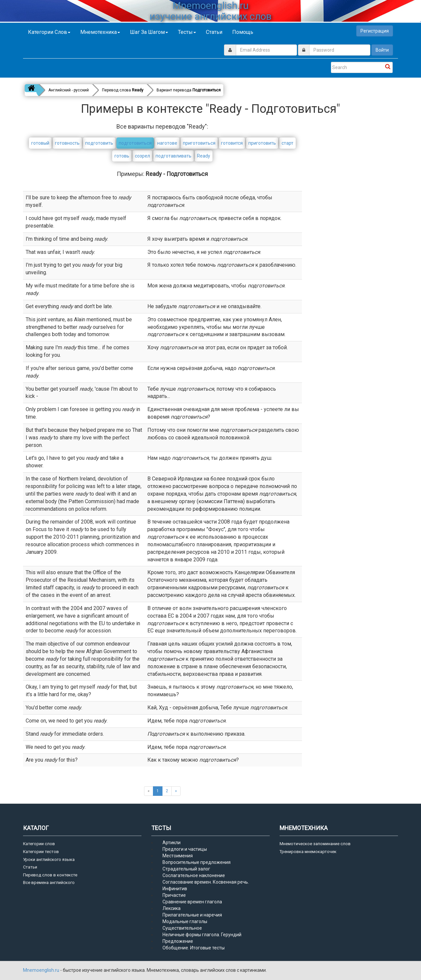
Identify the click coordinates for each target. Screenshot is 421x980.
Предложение (178, 941)
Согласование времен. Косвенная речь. (206, 882)
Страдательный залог (186, 869)
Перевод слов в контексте (50, 875)
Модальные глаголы (185, 921)
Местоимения (178, 856)
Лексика (172, 908)
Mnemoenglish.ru (42, 970)
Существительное (182, 928)
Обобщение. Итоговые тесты (194, 948)
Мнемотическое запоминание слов (315, 844)
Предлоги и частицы (185, 849)
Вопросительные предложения (197, 862)
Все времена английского (49, 882)
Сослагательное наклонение (194, 875)
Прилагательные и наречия (192, 915)
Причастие (174, 895)
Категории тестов (41, 852)
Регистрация (375, 31)
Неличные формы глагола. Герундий (202, 935)
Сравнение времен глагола (192, 902)
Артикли (172, 843)
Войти (382, 50)
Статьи (214, 32)
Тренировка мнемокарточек (308, 852)
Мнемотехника (100, 32)
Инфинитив (175, 889)
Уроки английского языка (49, 859)
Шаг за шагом (149, 32)
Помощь (243, 32)
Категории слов (49, 32)
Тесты (187, 32)
